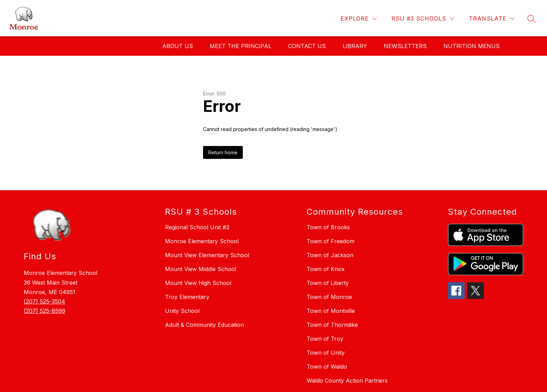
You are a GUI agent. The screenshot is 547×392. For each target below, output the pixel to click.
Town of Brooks (328, 227)
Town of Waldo (327, 367)
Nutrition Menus (471, 46)
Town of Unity (326, 353)
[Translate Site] (492, 19)
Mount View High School (198, 283)
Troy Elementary (187, 297)
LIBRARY (355, 46)
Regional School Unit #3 (197, 227)
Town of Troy (325, 339)
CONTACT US (307, 46)
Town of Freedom (331, 241)
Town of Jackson (330, 255)
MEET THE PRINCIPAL (241, 46)
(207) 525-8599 (44, 311)
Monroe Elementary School (202, 241)
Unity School (182, 311)
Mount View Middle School (201, 269)
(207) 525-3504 (44, 301)
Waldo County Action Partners (347, 381)
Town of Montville (331, 311)
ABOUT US (178, 46)
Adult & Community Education (204, 325)
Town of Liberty (328, 283)
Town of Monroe (329, 297)
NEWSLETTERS (405, 46)
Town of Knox (326, 269)
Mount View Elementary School (207, 255)
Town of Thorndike (332, 325)
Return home (223, 152)
